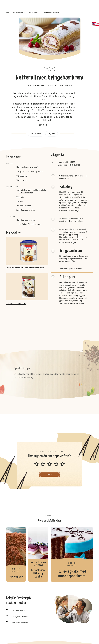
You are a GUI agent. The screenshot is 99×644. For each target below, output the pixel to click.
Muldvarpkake (16, 554)
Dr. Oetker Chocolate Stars (30, 224)
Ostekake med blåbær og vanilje (38, 554)
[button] (49, 64)
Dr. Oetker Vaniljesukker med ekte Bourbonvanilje (33, 191)
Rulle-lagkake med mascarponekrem (72, 554)
